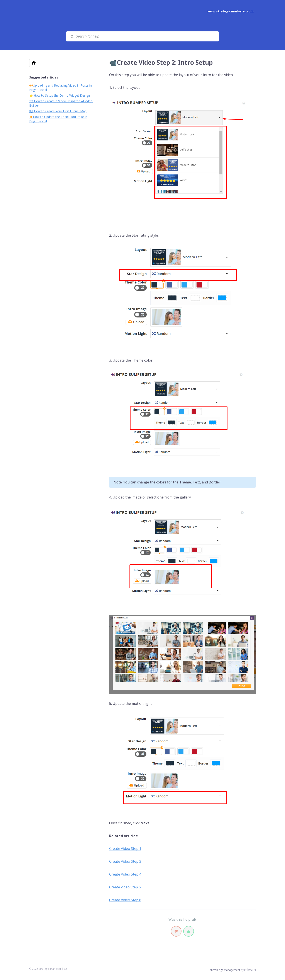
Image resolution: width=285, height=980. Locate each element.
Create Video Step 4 (125, 874)
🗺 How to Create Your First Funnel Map (58, 111)
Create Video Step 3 (125, 861)
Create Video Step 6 (125, 900)
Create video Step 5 (125, 887)
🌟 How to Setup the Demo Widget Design (59, 95)
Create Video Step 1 (125, 849)
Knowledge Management (225, 970)
